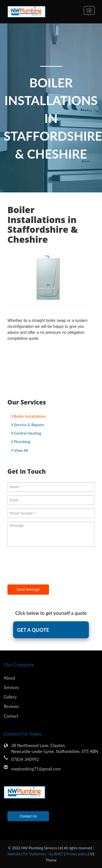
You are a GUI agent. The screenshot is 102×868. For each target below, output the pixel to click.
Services (11, 687)
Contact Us (28, 816)
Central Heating (27, 433)
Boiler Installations (30, 416)
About (9, 678)
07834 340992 (25, 759)
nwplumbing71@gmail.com (36, 769)
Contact (11, 716)
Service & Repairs (29, 425)
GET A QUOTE (33, 630)
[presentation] (45, 566)
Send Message (28, 589)
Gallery (10, 697)
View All (21, 450)
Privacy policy (77, 854)
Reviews (11, 706)
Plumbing (22, 441)
